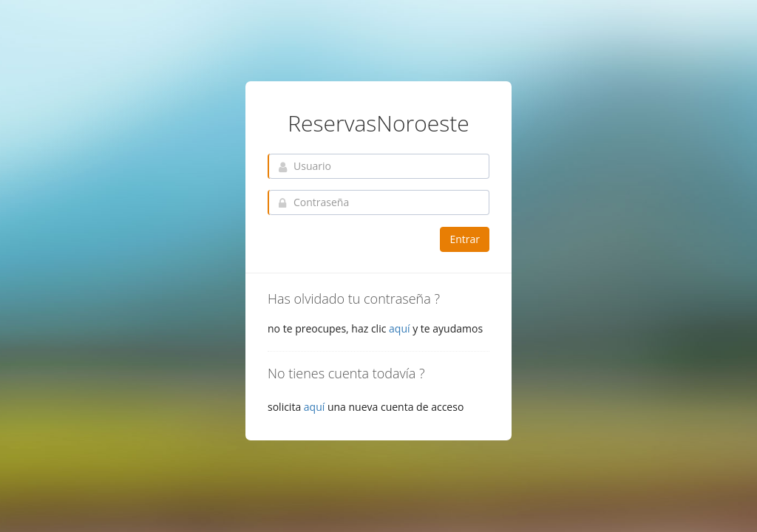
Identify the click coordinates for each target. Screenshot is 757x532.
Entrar (465, 239)
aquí (399, 328)
